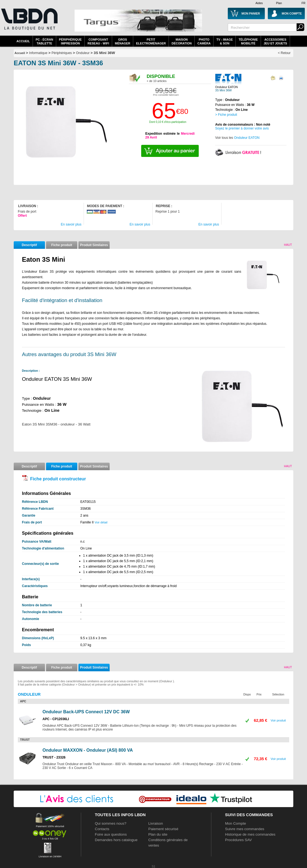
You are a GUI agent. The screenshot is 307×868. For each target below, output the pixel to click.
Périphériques (62, 53)
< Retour (284, 53)
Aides (259, 3)
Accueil (23, 41)
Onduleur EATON (247, 138)
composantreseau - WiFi (98, 41)
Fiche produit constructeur (58, 479)
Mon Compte (235, 823)
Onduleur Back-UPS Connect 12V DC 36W (86, 712)
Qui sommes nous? (111, 823)
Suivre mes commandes (245, 829)
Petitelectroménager (151, 41)
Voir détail (101, 522)
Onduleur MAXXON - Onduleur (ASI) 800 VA (88, 750)
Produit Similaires (94, 245)
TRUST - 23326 (54, 757)
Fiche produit (62, 245)
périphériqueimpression (70, 41)
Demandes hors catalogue (116, 840)
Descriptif (29, 245)
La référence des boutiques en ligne (29, 22)
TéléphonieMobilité (248, 41)
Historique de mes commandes (250, 834)
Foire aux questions (111, 834)
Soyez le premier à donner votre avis (242, 128)
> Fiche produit (226, 115)
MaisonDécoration (182, 41)
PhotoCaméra (204, 41)
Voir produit (278, 720)
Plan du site (158, 834)
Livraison (156, 823)
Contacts (102, 829)
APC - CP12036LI (56, 719)
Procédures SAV (238, 840)
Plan (279, 3)
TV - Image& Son (224, 41)
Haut (288, 245)
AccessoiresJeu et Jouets (275, 41)
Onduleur (83, 53)
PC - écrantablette (44, 41)
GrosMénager (123, 41)
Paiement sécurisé (163, 829)
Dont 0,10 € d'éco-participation (168, 122)
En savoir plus (71, 224)
